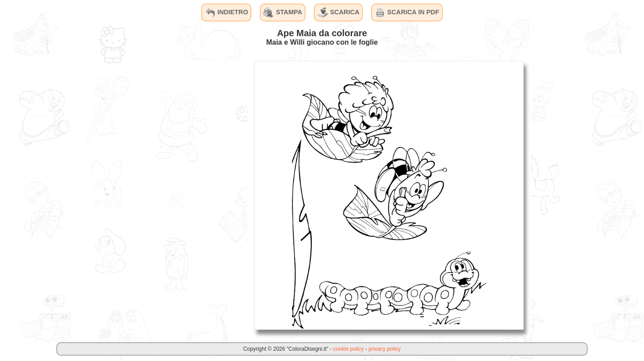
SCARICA (339, 13)
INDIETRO (227, 13)
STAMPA (283, 13)
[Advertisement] (180, 195)
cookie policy (349, 349)
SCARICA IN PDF (407, 13)
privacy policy (385, 349)
